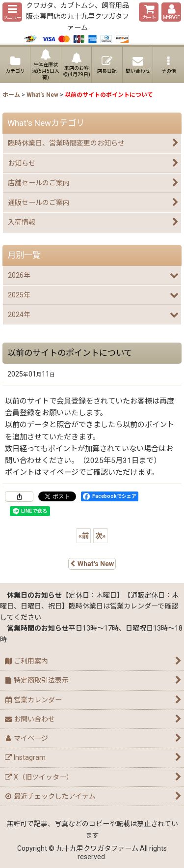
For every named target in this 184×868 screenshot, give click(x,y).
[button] (12, 12)
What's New (92, 564)
